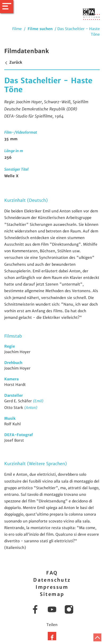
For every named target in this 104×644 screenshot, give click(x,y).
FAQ (52, 573)
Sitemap (52, 594)
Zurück (13, 62)
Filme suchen (40, 29)
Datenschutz (52, 580)
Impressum (52, 587)
